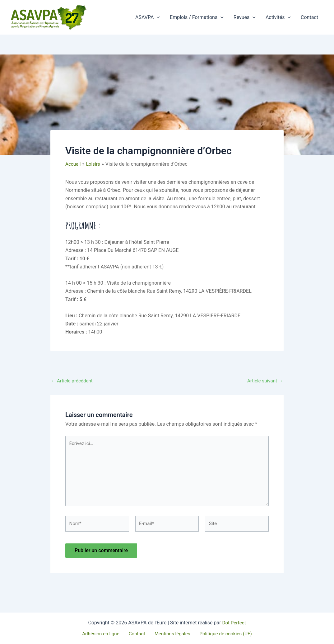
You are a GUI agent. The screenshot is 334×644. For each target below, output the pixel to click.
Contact (309, 17)
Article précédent (73, 381)
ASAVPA (148, 17)
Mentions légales (170, 634)
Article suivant (264, 381)
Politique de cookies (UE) (222, 634)
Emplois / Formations (197, 17)
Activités (278, 17)
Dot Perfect (234, 622)
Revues (245, 17)
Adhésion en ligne (104, 634)
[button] (157, 17)
